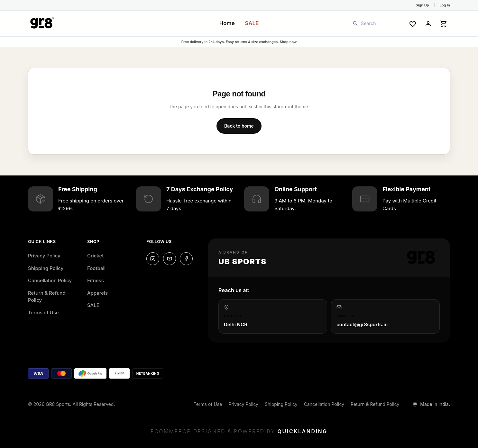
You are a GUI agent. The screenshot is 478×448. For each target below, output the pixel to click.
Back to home (239, 126)
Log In (445, 5)
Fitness (96, 280)
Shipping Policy (46, 268)
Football (96, 268)
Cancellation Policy (50, 280)
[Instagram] (153, 259)
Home (227, 23)
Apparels (97, 293)
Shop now (288, 42)
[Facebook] (186, 259)
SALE (252, 23)
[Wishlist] (413, 23)
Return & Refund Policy (47, 297)
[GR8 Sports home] (42, 23)
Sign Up (422, 5)
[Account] (428, 23)
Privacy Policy (44, 256)
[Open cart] (444, 23)
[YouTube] (170, 259)
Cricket (95, 256)
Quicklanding (303, 431)
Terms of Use (43, 313)
